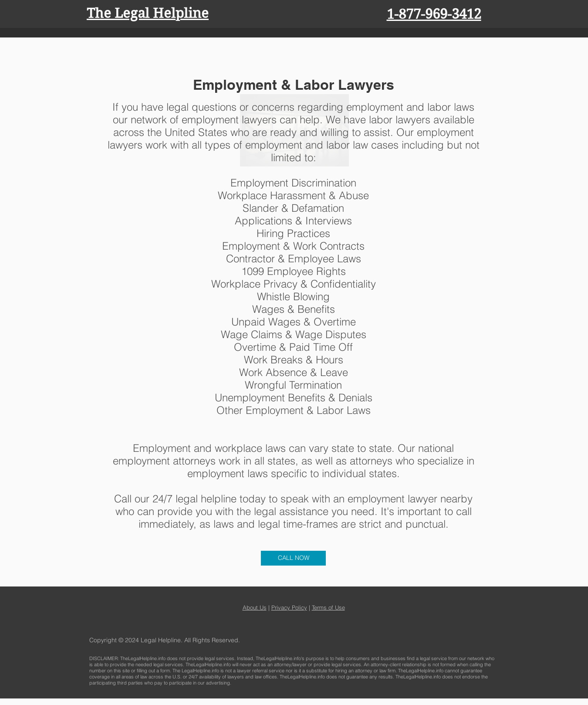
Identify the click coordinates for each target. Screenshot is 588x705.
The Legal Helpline (148, 13)
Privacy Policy (289, 607)
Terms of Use (328, 607)
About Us (255, 607)
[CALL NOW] (293, 558)
